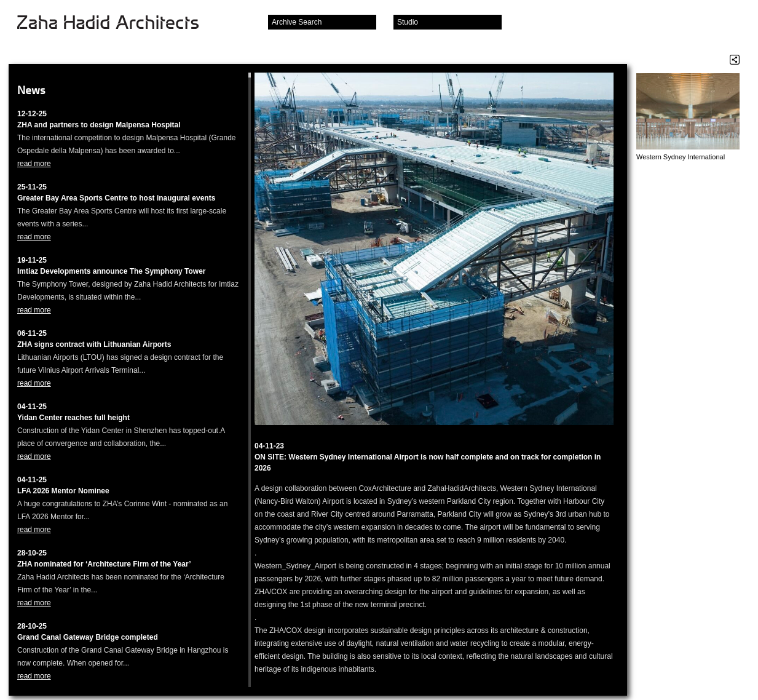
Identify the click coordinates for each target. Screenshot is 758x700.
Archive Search (297, 22)
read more (34, 164)
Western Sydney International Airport (681, 157)
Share (735, 60)
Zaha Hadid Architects (118, 23)
